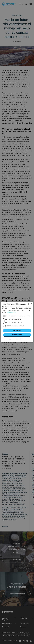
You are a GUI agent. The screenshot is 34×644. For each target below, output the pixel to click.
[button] (17, 339)
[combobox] (29, 304)
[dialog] (17, 322)
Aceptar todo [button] (17, 331)
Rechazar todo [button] (17, 335)
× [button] (31, 304)
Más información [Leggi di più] (11, 312)
